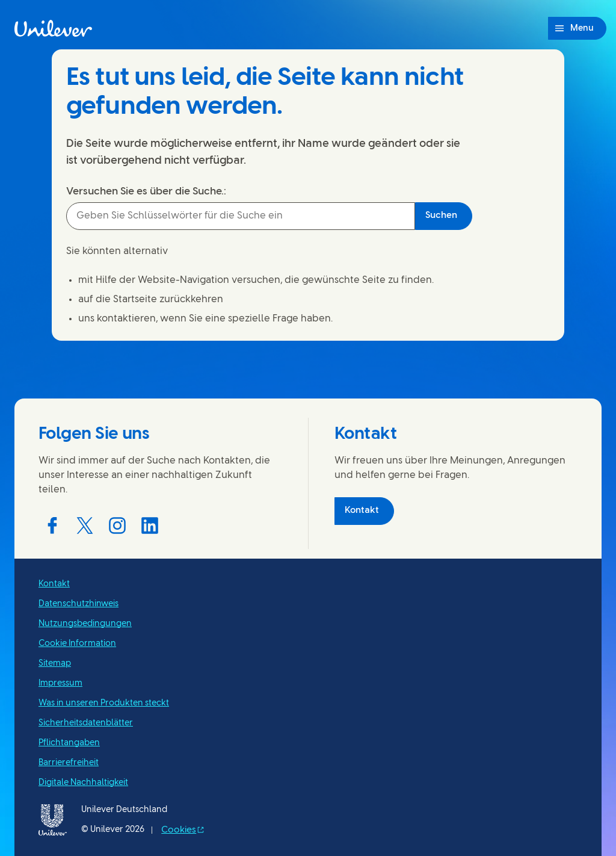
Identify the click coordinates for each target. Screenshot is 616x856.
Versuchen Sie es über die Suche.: (146, 191)
